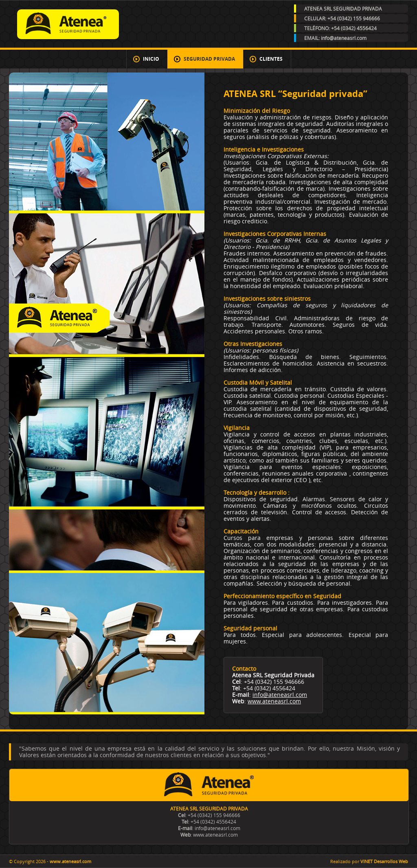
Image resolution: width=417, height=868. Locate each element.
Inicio (151, 59)
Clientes (271, 59)
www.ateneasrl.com (274, 701)
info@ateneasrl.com (280, 695)
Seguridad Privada (209, 59)
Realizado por (369, 861)
